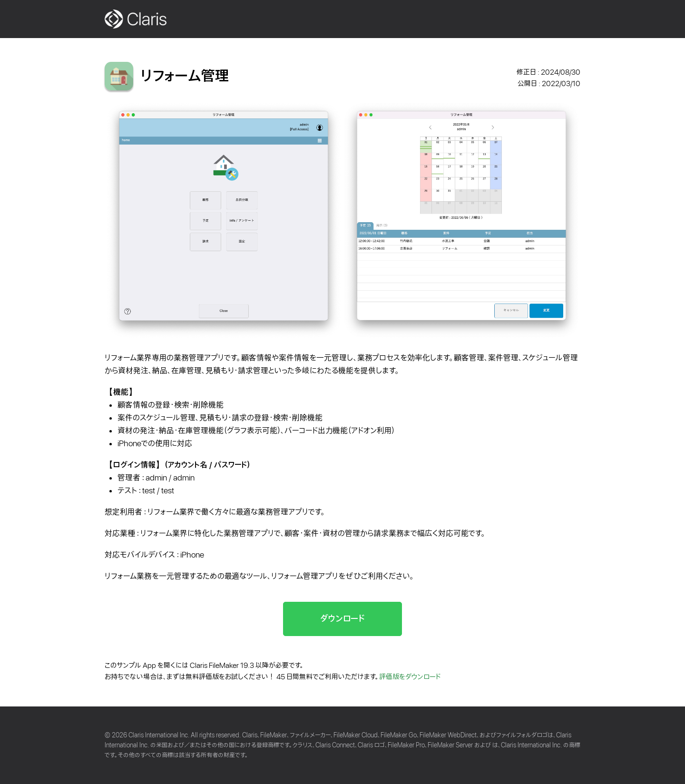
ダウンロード (342, 619)
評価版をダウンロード (410, 677)
